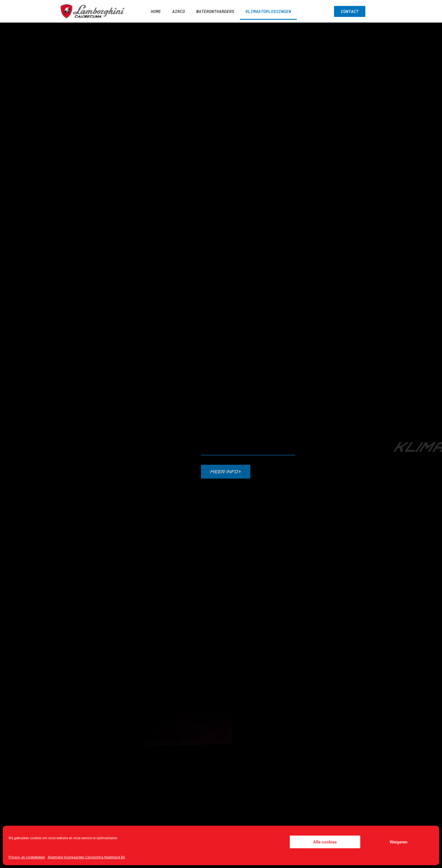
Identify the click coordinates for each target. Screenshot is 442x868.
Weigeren (398, 842)
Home (156, 11)
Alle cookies (325, 842)
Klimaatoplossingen (268, 11)
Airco (179, 11)
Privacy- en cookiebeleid (27, 857)
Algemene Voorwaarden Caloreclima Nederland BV (86, 857)
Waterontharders (215, 11)
